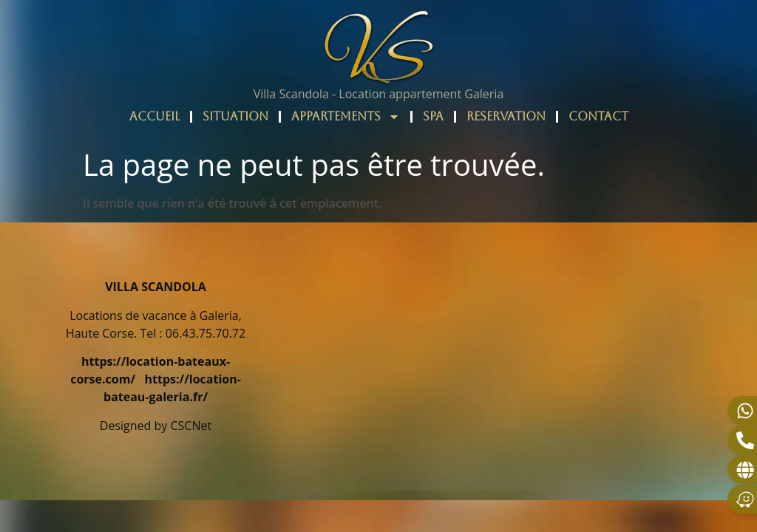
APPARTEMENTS (346, 117)
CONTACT (598, 116)
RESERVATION (506, 116)
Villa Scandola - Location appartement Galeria (379, 94)
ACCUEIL (155, 116)
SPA (433, 116)
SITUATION (235, 116)
